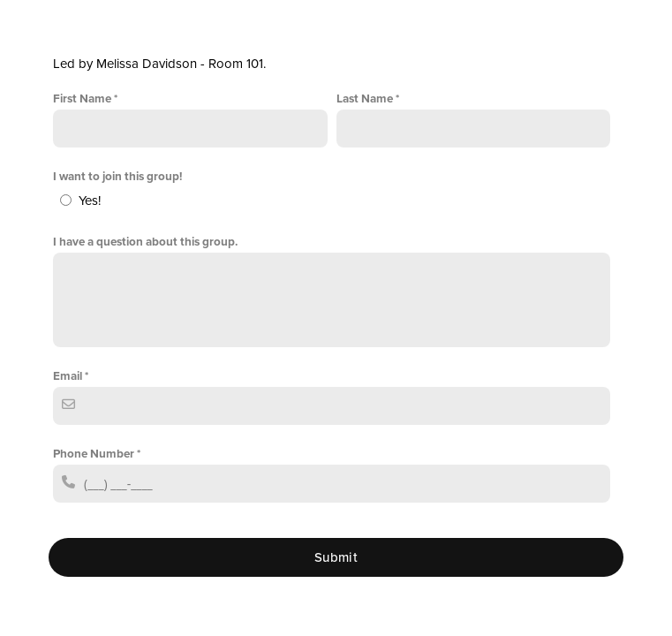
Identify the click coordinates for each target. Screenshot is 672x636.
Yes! (90, 201)
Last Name (365, 99)
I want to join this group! (117, 177)
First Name (82, 99)
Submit (336, 557)
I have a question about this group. (145, 242)
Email (68, 376)
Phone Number (94, 454)
